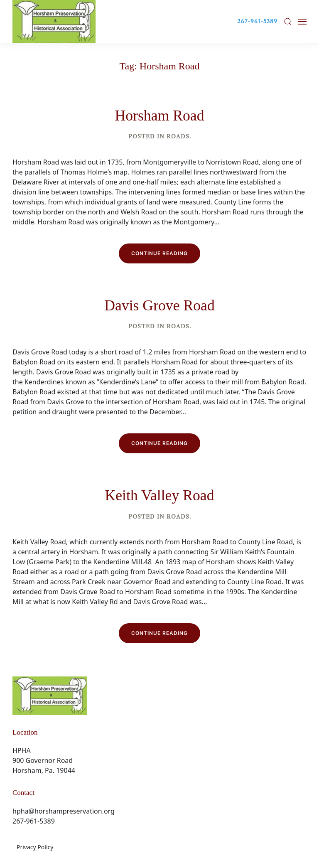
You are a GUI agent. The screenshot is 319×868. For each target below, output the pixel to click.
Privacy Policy (35, 847)
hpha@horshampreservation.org (64, 811)
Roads (178, 136)
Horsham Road (159, 116)
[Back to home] (54, 21)
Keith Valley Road (160, 495)
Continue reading (159, 253)
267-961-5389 (257, 21)
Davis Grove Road (159, 305)
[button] (288, 22)
